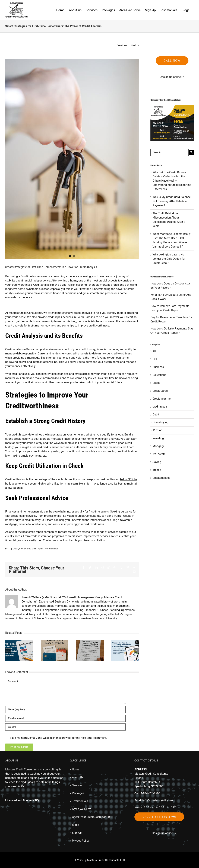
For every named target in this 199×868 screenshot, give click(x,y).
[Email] (65, 718)
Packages (78, 793)
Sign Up (77, 833)
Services (77, 785)
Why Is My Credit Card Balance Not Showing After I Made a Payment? (172, 201)
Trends (157, 470)
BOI (155, 359)
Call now (172, 61)
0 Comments (52, 549)
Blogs (75, 825)
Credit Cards (25, 549)
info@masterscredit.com (158, 800)
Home (76, 769)
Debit (156, 414)
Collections (159, 375)
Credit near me (162, 399)
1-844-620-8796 (151, 793)
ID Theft (158, 430)
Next (133, 45)
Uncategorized (161, 478)
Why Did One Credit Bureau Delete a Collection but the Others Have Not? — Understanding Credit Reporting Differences (172, 181)
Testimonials (80, 801)
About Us (78, 777)
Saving (157, 462)
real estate (159, 454)
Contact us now (53, 540)
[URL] (65, 727)
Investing (158, 438)
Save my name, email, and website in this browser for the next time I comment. (58, 738)
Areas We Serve (82, 809)
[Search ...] (170, 152)
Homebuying (160, 422)
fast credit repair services (21, 516)
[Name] (65, 709)
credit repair (37, 549)
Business (158, 367)
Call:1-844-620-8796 (159, 817)
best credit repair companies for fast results (49, 532)
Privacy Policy (81, 841)
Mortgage (159, 446)
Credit (15, 549)
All (154, 351)
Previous (122, 45)
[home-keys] (72, 159)
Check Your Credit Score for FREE (92, 817)
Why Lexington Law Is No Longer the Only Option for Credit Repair (169, 259)
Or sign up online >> (172, 77)
